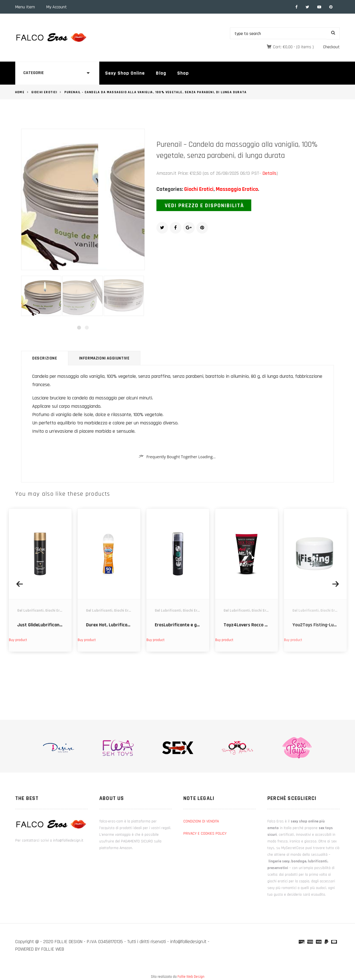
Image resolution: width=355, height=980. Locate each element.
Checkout (331, 47)
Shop (183, 73)
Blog (161, 73)
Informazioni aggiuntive (104, 358)
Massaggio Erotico (237, 189)
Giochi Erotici (44, 92)
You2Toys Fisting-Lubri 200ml (323, 625)
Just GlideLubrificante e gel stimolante (58, 625)
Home (20, 92)
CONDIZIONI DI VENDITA (201, 821)
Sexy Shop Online (125, 73)
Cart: (283, 47)
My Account (57, 7)
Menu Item (25, 7)
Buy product (18, 640)
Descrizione (45, 358)
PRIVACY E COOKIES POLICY (205, 834)
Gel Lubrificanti (30, 611)
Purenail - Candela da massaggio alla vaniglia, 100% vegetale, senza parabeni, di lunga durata (156, 92)
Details (269, 173)
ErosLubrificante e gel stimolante (189, 625)
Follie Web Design (191, 977)
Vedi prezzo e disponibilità (204, 206)
